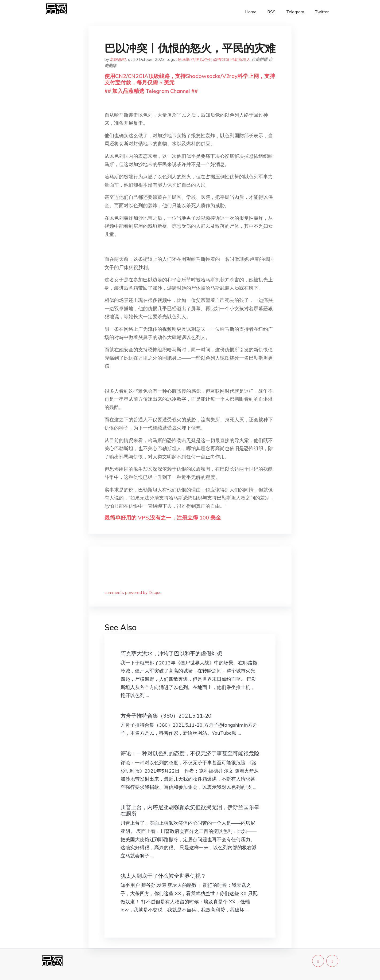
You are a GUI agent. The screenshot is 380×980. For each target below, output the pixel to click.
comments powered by (133, 593)
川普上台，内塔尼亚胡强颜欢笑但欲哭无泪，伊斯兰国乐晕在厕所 (190, 810)
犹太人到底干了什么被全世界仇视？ (163, 876)
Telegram (295, 12)
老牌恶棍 (118, 59)
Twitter (322, 12)
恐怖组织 (221, 59)
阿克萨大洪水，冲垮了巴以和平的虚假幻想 (171, 653)
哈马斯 (184, 59)
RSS (271, 12)
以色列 (206, 59)
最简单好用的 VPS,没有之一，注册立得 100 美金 (163, 517)
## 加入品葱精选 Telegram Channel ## (151, 91)
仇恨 (195, 59)
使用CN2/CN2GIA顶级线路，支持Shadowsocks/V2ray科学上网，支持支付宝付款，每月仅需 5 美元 (190, 79)
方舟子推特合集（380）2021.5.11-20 (166, 716)
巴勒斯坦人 (240, 59)
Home (251, 12)
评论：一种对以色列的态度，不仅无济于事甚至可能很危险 (190, 753)
